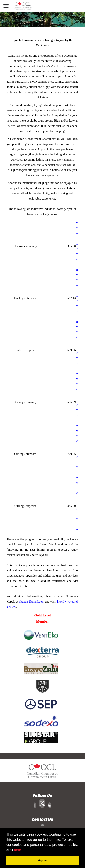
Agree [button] (43, 860)
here (17, 850)
